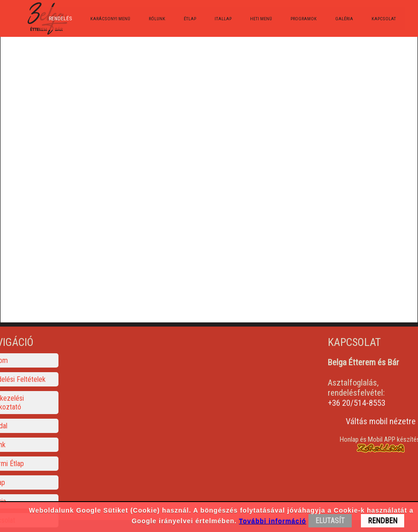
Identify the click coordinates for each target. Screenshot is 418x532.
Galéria (344, 19)
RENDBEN (383, 521)
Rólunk (157, 19)
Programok (304, 19)
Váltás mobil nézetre (381, 421)
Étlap (190, 19)
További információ (273, 521)
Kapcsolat (384, 19)
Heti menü (261, 19)
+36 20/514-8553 (357, 403)
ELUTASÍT (330, 521)
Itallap (223, 19)
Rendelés (60, 18)
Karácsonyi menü (110, 19)
